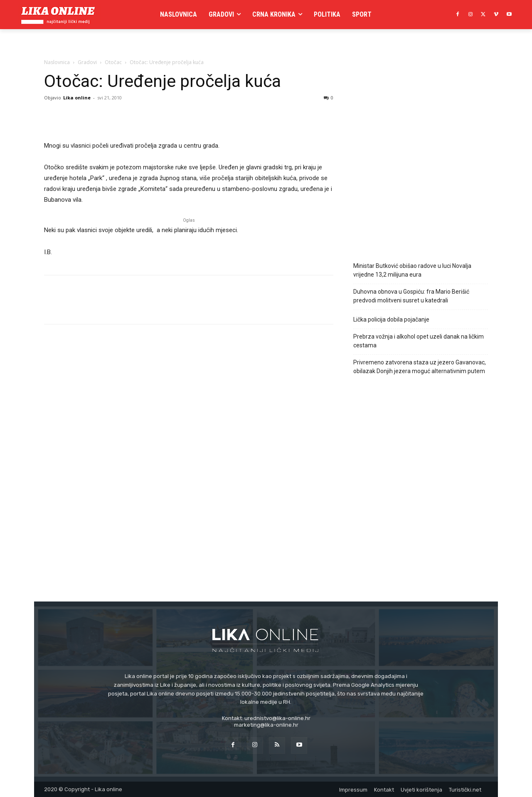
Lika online (77, 98)
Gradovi (87, 62)
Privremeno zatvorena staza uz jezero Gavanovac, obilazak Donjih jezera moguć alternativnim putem (420, 367)
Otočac (113, 62)
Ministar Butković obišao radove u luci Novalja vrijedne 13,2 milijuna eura (412, 270)
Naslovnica (57, 62)
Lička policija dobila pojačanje (391, 319)
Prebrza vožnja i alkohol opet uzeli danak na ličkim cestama (419, 341)
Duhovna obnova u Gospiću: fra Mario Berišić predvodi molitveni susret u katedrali (411, 296)
